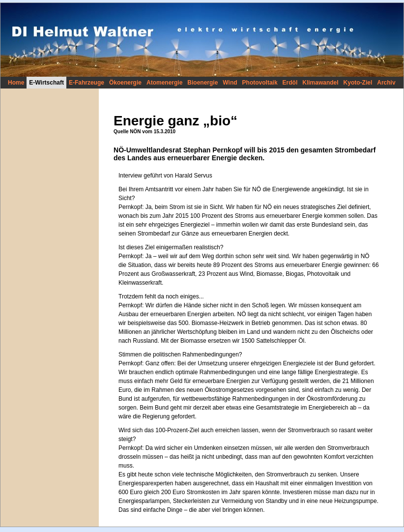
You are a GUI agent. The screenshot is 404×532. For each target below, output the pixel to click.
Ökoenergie (125, 83)
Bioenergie (202, 83)
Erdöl (290, 83)
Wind (230, 83)
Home (16, 83)
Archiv (386, 83)
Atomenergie (164, 83)
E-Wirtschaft (46, 83)
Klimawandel (320, 83)
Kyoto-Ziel (358, 83)
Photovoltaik (260, 83)
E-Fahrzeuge (87, 83)
